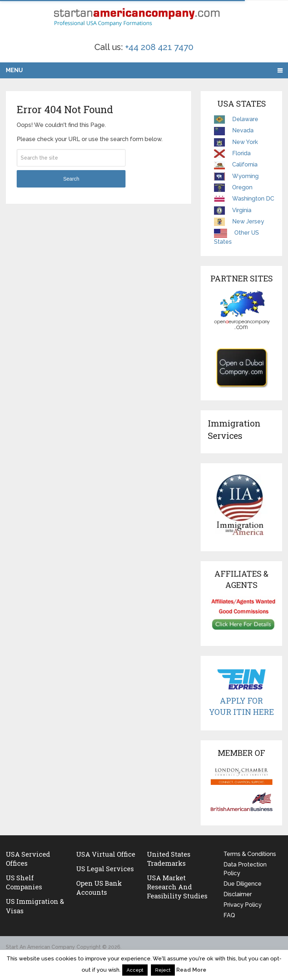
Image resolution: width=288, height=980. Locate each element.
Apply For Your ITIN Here (241, 706)
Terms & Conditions (250, 854)
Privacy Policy (242, 905)
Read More (191, 970)
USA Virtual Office (106, 854)
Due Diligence (242, 884)
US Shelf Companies (24, 882)
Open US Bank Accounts (99, 888)
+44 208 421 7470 (159, 47)
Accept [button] (135, 970)
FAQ (229, 915)
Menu (14, 70)
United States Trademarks (169, 859)
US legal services (105, 869)
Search (71, 179)
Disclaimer (238, 894)
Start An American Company (40, 947)
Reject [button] (163, 970)
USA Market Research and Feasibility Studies (177, 887)
